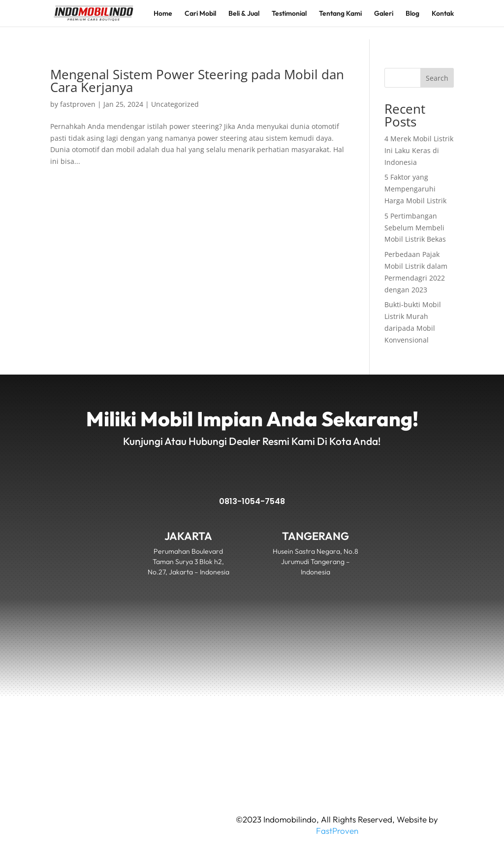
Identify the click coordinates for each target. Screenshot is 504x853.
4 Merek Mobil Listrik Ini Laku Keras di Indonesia (419, 150)
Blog (412, 14)
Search (437, 78)
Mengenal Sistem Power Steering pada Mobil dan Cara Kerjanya (197, 81)
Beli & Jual (244, 14)
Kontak (443, 14)
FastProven (337, 831)
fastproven (78, 104)
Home (163, 14)
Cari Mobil (200, 14)
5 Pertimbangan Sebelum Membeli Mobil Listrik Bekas (415, 228)
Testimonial (289, 14)
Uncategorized (175, 104)
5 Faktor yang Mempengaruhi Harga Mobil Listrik (415, 189)
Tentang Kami (340, 14)
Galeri (384, 14)
